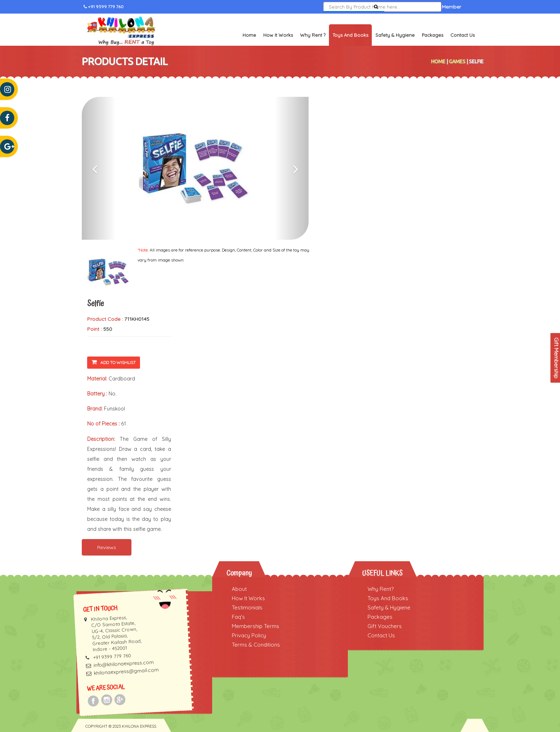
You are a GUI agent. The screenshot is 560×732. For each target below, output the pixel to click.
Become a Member (439, 7)
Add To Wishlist (114, 362)
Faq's (238, 617)
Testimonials (247, 607)
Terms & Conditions (256, 645)
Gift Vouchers (385, 626)
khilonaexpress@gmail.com (126, 671)
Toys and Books (350, 35)
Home (249, 35)
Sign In (400, 7)
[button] (99, 168)
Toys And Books (388, 598)
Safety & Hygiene (395, 35)
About (239, 589)
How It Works (278, 35)
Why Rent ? (313, 35)
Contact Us (462, 35)
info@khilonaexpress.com (124, 664)
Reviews (107, 547)
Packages (432, 35)
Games (457, 61)
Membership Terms (256, 626)
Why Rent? (381, 589)
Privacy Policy (249, 635)
